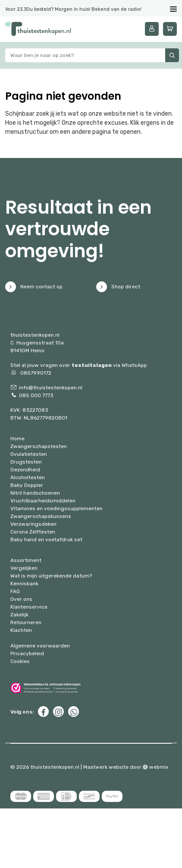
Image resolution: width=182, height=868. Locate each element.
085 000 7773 (32, 395)
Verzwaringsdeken (33, 524)
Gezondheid (25, 470)
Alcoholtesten (28, 477)
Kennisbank (24, 584)
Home (17, 439)
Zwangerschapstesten (39, 446)
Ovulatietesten (29, 454)
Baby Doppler (27, 485)
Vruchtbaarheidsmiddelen (43, 501)
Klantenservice (29, 607)
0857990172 (31, 373)
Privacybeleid (27, 653)
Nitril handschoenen (35, 493)
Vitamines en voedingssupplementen (56, 508)
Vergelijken (24, 568)
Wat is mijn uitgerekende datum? (51, 576)
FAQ (15, 591)
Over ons (21, 599)
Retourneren (26, 622)
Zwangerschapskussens (41, 516)
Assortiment (26, 560)
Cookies (20, 661)
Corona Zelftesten (33, 532)
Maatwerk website (106, 767)
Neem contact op (34, 287)
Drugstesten (26, 462)
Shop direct (118, 287)
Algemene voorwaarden (40, 646)
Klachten (21, 630)
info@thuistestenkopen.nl (46, 388)
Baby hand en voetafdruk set (46, 540)
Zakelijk (19, 615)
